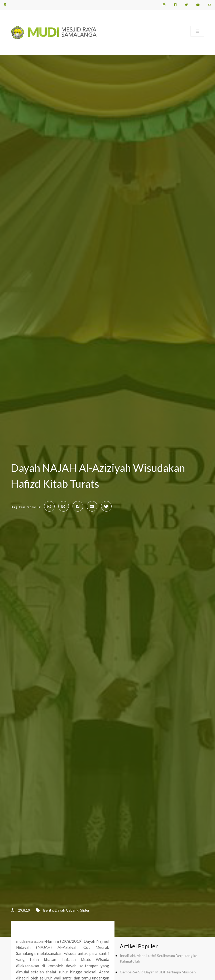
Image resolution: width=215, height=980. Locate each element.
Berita (48, 910)
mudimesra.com (30, 941)
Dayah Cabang (67, 910)
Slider (85, 910)
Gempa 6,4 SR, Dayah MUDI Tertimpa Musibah (158, 972)
